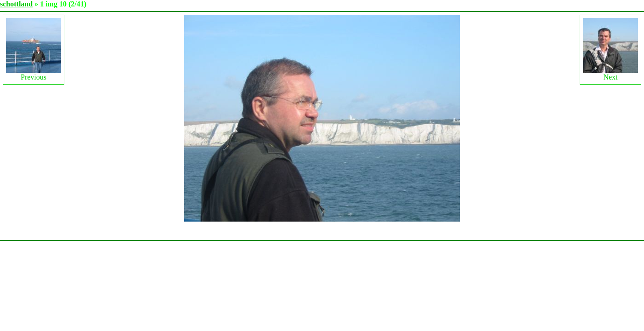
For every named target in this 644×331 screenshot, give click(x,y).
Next (610, 49)
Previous (34, 49)
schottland (16, 4)
